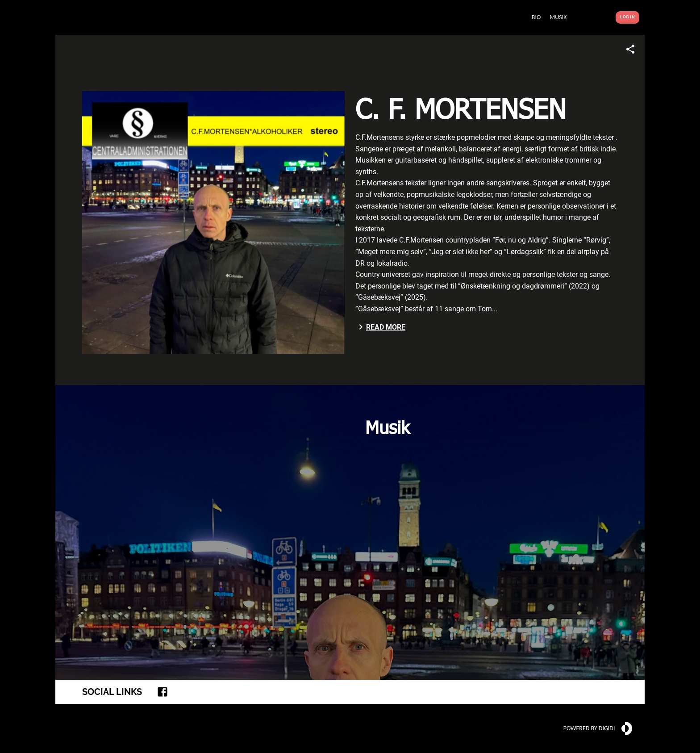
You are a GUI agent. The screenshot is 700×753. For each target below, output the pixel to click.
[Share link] (630, 49)
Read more (380, 327)
